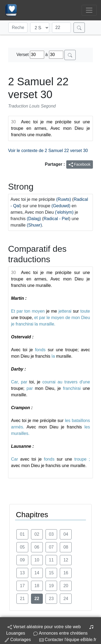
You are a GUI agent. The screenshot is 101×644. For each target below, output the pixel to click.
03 (51, 534)
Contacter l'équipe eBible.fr (68, 640)
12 (66, 560)
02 (37, 534)
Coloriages (18, 640)
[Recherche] (18, 28)
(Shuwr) (34, 225)
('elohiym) (64, 212)
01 (22, 534)
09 (22, 560)
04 (66, 534)
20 (66, 586)
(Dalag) (34, 219)
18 (37, 586)
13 (22, 573)
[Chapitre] (62, 28)
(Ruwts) (64, 199)
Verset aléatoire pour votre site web (44, 627)
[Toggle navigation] (89, 10)
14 (37, 573)
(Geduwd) (61, 206)
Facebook (80, 164)
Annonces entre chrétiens (60, 633)
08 (66, 547)
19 (51, 586)
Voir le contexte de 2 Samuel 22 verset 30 (48, 151)
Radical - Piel (56, 219)
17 (22, 586)
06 (37, 547)
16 (66, 573)
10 (37, 560)
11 (51, 560)
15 (51, 573)
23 (51, 599)
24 (66, 599)
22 (37, 599)
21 (22, 599)
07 (51, 547)
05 (22, 547)
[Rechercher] (79, 28)
